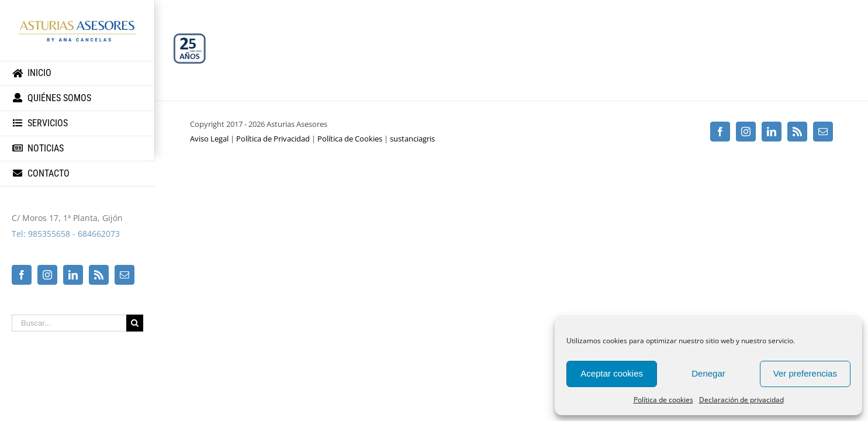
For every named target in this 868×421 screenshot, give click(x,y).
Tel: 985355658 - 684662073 (66, 234)
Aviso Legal (209, 139)
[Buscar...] (69, 323)
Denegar (708, 373)
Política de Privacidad (273, 139)
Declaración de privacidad (741, 400)
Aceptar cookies (612, 373)
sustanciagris (412, 139)
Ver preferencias (805, 373)
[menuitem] (77, 73)
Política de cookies (663, 400)
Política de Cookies (350, 139)
